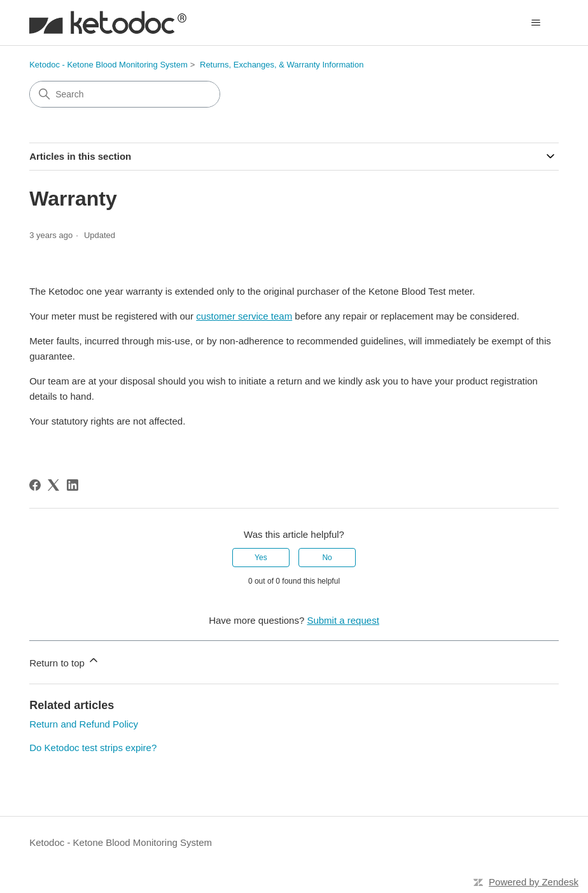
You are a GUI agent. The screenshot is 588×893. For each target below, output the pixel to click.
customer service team (244, 316)
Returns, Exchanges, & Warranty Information (282, 65)
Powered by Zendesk (534, 882)
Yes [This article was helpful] (261, 558)
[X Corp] (53, 485)
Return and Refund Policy (84, 724)
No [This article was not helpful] (327, 558)
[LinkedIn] (73, 485)
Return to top (65, 661)
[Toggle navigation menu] (536, 23)
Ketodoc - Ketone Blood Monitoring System (108, 65)
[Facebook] (35, 485)
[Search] (125, 94)
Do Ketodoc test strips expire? (93, 748)
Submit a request (343, 620)
